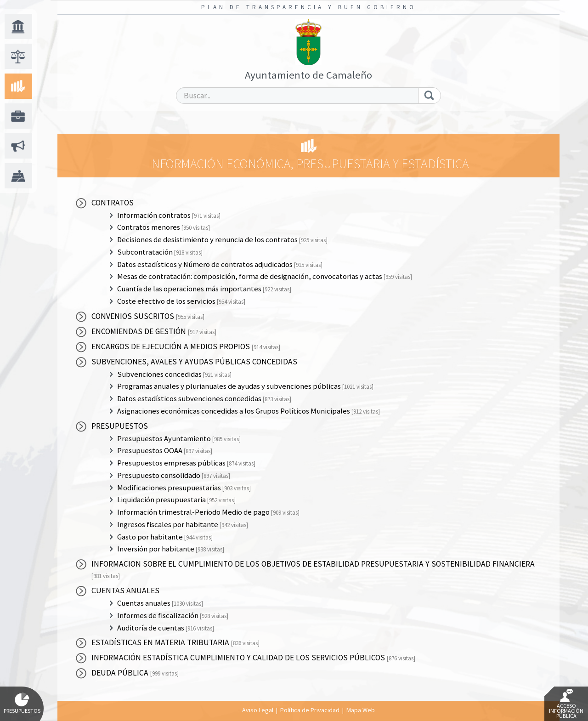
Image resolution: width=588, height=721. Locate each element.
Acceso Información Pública (566, 704)
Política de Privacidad (310, 710)
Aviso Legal (258, 710)
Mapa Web (361, 710)
